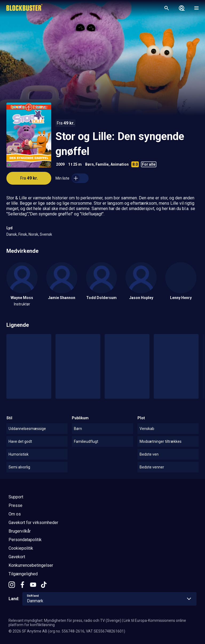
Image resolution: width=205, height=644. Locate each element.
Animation (120, 164)
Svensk (46, 234)
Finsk (23, 234)
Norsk (33, 234)
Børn (89, 164)
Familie (102, 164)
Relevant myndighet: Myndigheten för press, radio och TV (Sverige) (65, 620)
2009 (60, 164)
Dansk (12, 234)
